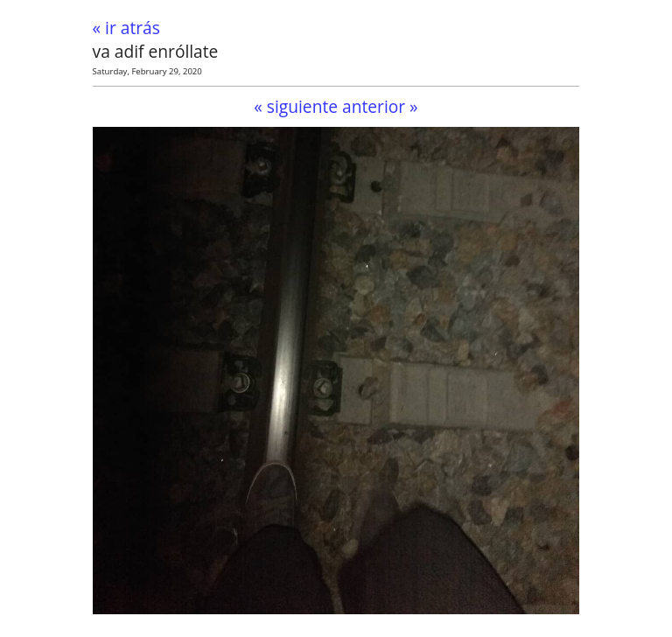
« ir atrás (126, 28)
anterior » (380, 106)
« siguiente (296, 106)
